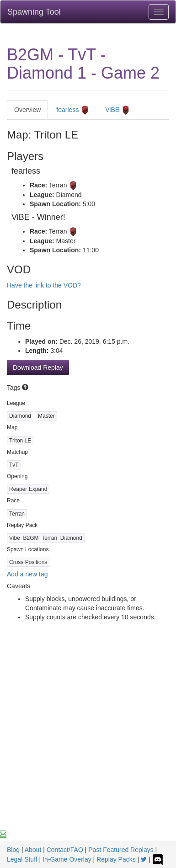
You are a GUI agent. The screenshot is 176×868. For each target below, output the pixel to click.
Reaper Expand (28, 489)
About (33, 850)
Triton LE (20, 441)
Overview (27, 110)
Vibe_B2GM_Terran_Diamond (46, 538)
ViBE (118, 110)
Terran (17, 514)
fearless (73, 110)
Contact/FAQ (65, 850)
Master (46, 416)
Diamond (20, 416)
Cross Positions (28, 562)
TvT (14, 465)
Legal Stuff (22, 859)
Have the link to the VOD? (44, 285)
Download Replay (38, 367)
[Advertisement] (88, 737)
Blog (13, 850)
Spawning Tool (34, 12)
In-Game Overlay (67, 859)
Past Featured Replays (121, 850)
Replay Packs (116, 859)
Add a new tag (27, 574)
